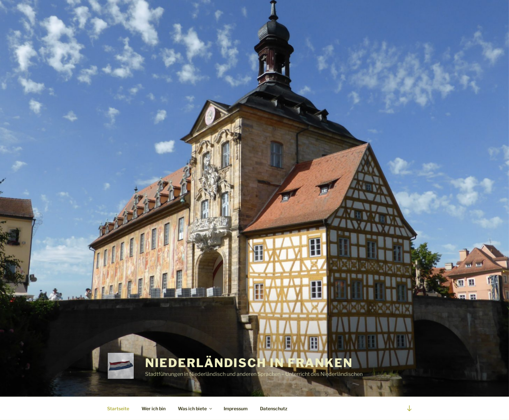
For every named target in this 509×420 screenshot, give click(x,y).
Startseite (118, 408)
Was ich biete (195, 408)
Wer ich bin (154, 408)
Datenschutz (274, 408)
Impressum (236, 408)
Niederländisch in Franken (249, 363)
